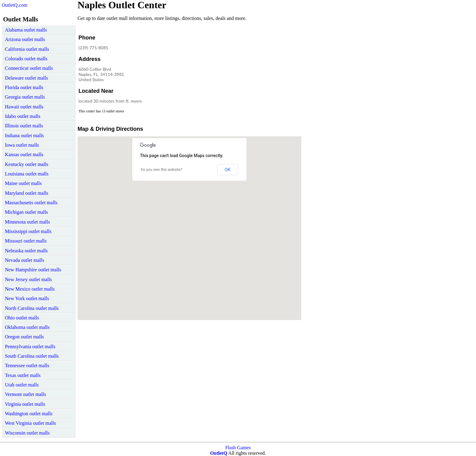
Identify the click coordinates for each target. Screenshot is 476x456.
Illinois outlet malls (24, 126)
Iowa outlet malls (22, 145)
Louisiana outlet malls (27, 174)
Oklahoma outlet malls (27, 327)
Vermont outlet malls (25, 394)
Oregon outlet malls (24, 337)
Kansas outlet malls (24, 155)
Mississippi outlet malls (28, 231)
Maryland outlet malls (27, 193)
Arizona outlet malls (25, 39)
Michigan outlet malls (26, 212)
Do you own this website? (162, 170)
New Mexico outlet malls (30, 289)
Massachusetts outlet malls (31, 203)
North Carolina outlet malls (32, 308)
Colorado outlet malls (26, 59)
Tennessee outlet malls (27, 366)
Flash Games (238, 448)
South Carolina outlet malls (32, 356)
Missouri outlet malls (26, 241)
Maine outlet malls (23, 183)
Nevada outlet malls (25, 260)
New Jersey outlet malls (28, 279)
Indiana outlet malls (24, 136)
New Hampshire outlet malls (33, 270)
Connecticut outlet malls (29, 68)
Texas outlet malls (23, 375)
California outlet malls (27, 49)
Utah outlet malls (22, 385)
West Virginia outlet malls (30, 423)
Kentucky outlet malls (27, 164)
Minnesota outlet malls (27, 222)
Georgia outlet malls (25, 97)
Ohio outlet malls (22, 318)
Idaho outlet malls (23, 116)
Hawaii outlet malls (24, 107)
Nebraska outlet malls (26, 251)
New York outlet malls (27, 298)
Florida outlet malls (24, 87)
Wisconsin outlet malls (27, 433)
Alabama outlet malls (26, 30)
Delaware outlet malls (26, 78)
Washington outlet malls (29, 414)
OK (227, 170)
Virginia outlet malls (25, 404)
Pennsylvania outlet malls (30, 347)
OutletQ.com (15, 5)
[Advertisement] (250, 72)
